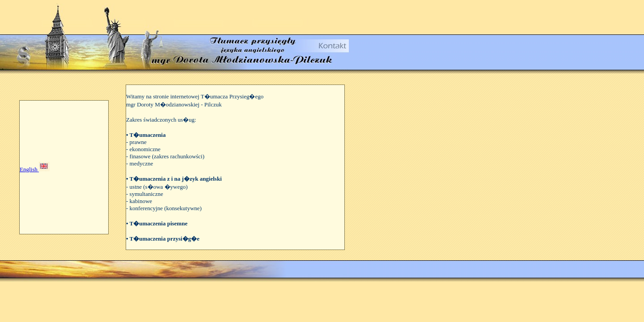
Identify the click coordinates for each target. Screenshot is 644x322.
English (29, 169)
